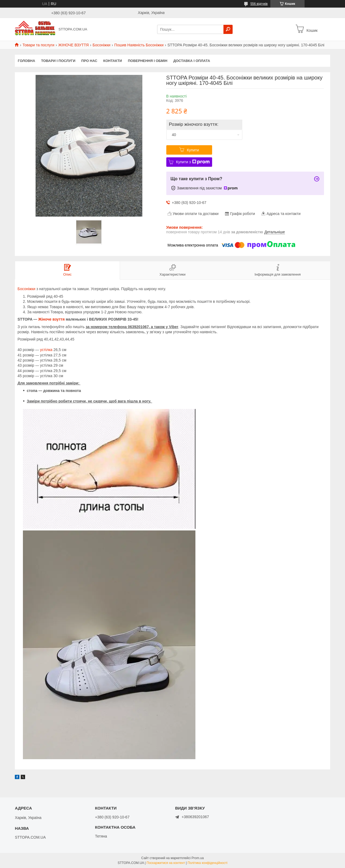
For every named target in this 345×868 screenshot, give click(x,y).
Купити (193, 150)
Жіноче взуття (51, 319)
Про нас (89, 61)
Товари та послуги (38, 45)
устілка (46, 350)
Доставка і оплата (192, 61)
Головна (26, 61)
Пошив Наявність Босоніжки (139, 45)
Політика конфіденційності (208, 863)
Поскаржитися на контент (166, 863)
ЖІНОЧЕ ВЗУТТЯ (73, 45)
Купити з (193, 162)
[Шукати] (228, 29)
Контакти (113, 61)
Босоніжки (102, 45)
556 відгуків (259, 4)
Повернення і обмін (148, 61)
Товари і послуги (58, 61)
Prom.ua (198, 858)
